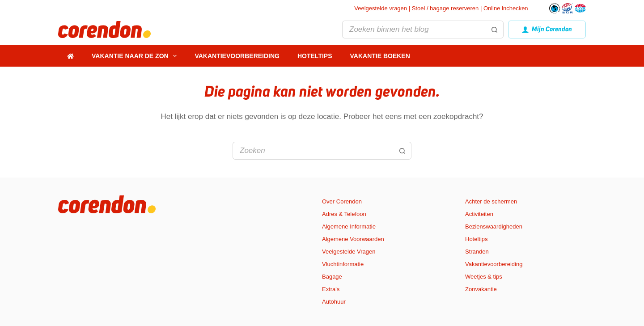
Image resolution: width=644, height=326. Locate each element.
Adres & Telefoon (344, 214)
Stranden (477, 252)
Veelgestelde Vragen (349, 252)
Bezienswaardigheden (494, 227)
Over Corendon (342, 201)
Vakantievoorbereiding (237, 56)
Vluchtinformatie (343, 264)
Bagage (332, 277)
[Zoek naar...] (414, 30)
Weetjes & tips (484, 277)
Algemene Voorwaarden (353, 239)
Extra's (331, 289)
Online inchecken (506, 8)
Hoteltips (315, 56)
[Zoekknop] (495, 30)
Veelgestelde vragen (381, 8)
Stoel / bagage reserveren (445, 8)
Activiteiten (479, 214)
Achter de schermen (491, 201)
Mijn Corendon (547, 29)
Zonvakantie (481, 289)
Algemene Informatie (349, 227)
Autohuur (334, 302)
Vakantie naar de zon (136, 56)
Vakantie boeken (380, 56)
